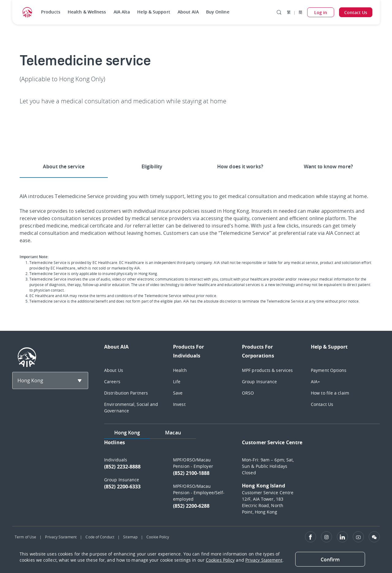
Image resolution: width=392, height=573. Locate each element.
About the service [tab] (64, 166)
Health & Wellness (87, 12)
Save (178, 393)
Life (177, 382)
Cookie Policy (158, 537)
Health (180, 370)
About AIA (188, 12)
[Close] (330, 559)
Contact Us (322, 404)
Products (51, 12)
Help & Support (154, 12)
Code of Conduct (100, 537)
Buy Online (218, 12)
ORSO (248, 393)
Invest (179, 404)
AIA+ (315, 382)
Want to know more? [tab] (328, 166)
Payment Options (329, 370)
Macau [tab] (173, 433)
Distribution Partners (126, 393)
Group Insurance (260, 382)
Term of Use (25, 537)
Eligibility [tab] (152, 166)
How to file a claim (330, 393)
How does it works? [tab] (240, 166)
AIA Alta (122, 12)
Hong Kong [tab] (127, 433)
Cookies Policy (220, 560)
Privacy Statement (61, 537)
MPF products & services (267, 370)
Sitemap (130, 537)
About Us (114, 370)
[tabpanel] (242, 480)
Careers (112, 382)
